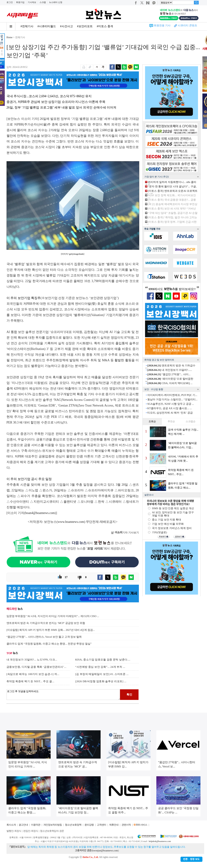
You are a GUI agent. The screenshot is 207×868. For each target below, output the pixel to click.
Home (10, 37)
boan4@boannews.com (40, 513)
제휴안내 (114, 825)
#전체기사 (27, 26)
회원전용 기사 (162, 25)
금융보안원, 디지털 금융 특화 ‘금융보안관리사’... (37, 667)
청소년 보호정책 (73, 825)
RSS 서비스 (142, 825)
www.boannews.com (71, 522)
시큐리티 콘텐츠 (187, 25)
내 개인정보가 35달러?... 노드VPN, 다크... (32, 660)
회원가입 (20, 2)
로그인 (10, 2)
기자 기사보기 (125, 533)
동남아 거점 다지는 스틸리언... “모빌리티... (172, 399)
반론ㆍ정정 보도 (191, 859)
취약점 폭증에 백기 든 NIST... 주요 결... (30, 681)
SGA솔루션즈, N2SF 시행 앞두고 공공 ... (171, 404)
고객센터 (101, 825)
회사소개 (11, 825)
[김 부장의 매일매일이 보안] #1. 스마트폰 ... (102, 674)
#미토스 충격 (105, 26)
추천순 (171, 421)
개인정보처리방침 (53, 825)
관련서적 (126, 825)
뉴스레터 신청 (56, 2)
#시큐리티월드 (47, 26)
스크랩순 (191, 421)
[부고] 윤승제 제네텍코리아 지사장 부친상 (173, 204)
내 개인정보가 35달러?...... (170, 370)
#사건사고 (67, 26)
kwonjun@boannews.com (105, 851)
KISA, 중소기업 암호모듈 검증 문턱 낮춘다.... (103, 660)
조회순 (152, 421)
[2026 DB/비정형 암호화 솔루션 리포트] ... (101, 681)
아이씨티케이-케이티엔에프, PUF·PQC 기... (172, 395)
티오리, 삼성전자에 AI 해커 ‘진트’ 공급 (170, 413)
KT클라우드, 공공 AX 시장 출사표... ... (170, 408)
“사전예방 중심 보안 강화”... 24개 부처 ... (100, 667)
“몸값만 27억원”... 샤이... (169, 374)
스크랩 (43, 2)
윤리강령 (89, 825)
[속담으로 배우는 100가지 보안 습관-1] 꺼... (33, 674)
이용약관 (36, 825)
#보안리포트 (85, 26)
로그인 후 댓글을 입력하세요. (63, 695)
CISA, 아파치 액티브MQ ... (170, 383)
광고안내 (23, 825)
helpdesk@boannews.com (160, 841)
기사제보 (32, 2)
